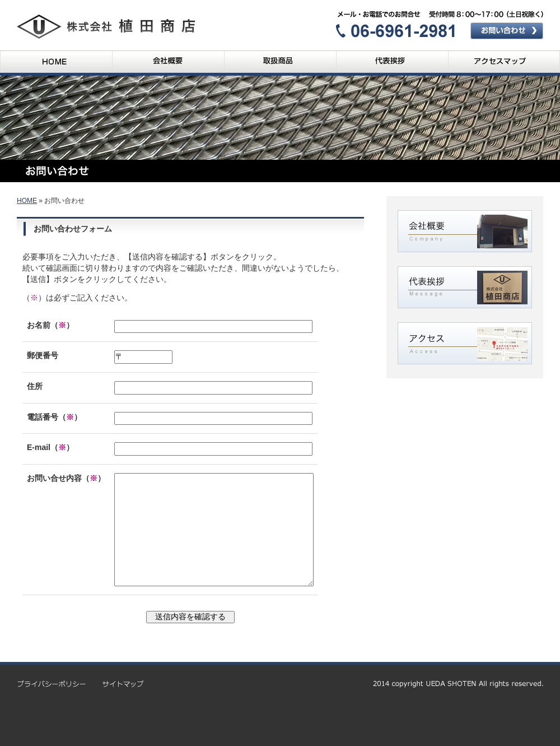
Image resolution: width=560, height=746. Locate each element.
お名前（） (50, 325)
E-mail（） (50, 447)
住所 (35, 386)
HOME (27, 201)
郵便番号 (43, 355)
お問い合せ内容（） (66, 478)
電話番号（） (54, 417)
